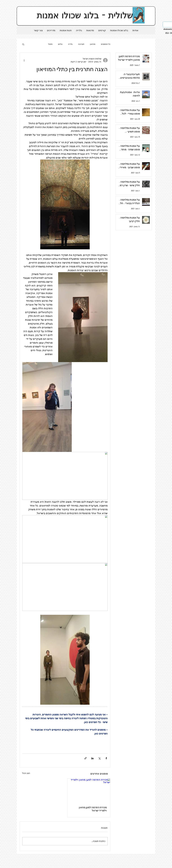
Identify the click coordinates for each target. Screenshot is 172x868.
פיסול (50, 44)
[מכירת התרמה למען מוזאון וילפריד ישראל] (89, 791)
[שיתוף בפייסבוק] (106, 758)
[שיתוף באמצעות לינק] (86, 758)
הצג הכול (26, 773)
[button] (23, 44)
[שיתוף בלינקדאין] (92, 758)
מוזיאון (93, 44)
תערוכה (81, 44)
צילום (60, 44)
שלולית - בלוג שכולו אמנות (86, 15)
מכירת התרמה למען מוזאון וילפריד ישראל (93, 809)
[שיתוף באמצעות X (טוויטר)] (99, 758)
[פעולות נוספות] (24, 60)
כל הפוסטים (106, 44)
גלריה (70, 44)
